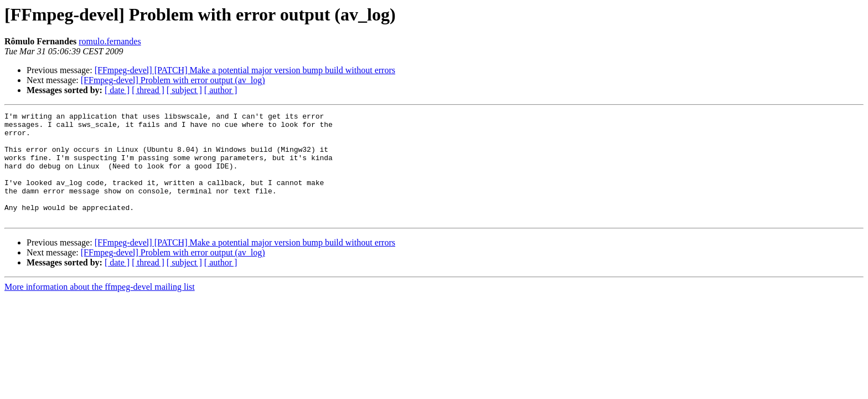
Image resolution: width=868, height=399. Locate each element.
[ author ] (221, 90)
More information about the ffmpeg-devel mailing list (100, 308)
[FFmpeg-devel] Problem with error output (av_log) (173, 80)
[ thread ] (148, 90)
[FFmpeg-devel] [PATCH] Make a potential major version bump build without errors (245, 70)
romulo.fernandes (110, 41)
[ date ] (117, 90)
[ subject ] (184, 90)
